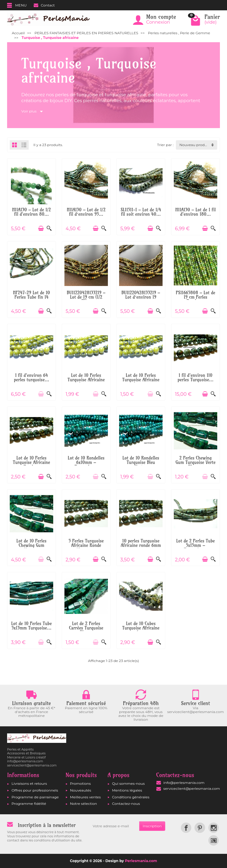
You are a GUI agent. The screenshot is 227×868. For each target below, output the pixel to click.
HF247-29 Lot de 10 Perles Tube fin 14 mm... (31, 297)
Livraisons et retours (29, 783)
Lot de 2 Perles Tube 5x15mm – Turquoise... (196, 545)
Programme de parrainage (35, 797)
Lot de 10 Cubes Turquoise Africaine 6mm (141, 628)
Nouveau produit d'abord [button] (198, 145)
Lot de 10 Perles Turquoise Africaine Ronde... (32, 462)
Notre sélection (83, 804)
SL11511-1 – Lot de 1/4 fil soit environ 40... (141, 212)
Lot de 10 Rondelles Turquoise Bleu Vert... (141, 462)
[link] (186, 828)
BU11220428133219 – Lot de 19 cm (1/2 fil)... (86, 297)
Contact (44, 5)
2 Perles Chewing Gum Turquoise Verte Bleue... (196, 462)
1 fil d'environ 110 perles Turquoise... (196, 377)
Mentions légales (127, 790)
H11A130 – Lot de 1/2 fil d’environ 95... (86, 212)
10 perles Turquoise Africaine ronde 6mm (141, 543)
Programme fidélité (29, 804)
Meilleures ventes (85, 797)
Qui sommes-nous (128, 783)
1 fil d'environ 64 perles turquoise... (31, 377)
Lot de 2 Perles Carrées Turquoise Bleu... (86, 628)
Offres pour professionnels (35, 790)
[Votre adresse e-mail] (114, 826)
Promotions (80, 783)
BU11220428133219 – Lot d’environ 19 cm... (141, 297)
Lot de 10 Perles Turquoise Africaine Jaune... (86, 380)
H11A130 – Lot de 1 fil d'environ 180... (196, 212)
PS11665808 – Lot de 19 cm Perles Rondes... (196, 297)
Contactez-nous (126, 804)
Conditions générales (131, 797)
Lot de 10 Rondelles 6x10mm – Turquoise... (86, 462)
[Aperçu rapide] (49, 228)
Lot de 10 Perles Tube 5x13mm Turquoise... (31, 626)
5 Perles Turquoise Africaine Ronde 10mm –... (86, 545)
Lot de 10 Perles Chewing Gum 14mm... (32, 545)
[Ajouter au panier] (41, 228)
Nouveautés (81, 790)
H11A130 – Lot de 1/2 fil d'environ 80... (31, 212)
